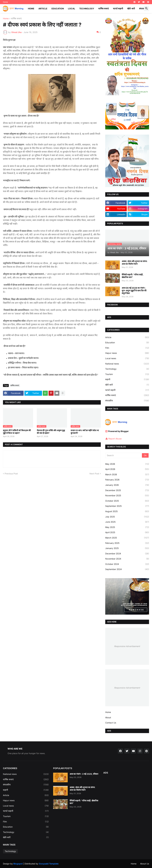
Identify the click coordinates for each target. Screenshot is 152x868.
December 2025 (127, 490)
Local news (127, 358)
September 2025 (127, 506)
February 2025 (127, 543)
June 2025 (127, 522)
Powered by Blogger (117, 431)
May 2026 (127, 464)
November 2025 (127, 496)
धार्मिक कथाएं (104, 9)
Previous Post (11, 474)
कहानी (127, 379)
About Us (145, 864)
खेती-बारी (131, 9)
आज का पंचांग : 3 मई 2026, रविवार (84, 774)
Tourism (127, 374)
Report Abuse (115, 439)
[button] (147, 9)
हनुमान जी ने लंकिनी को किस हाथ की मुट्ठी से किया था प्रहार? (17, 432)
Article (43, 9)
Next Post (94, 474)
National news (127, 364)
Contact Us (111, 723)
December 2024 (127, 554)
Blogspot (18, 864)
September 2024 (127, 569)
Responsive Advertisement (127, 646)
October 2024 (127, 564)
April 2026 (127, 469)
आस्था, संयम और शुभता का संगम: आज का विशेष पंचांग (134, 263)
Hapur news (127, 353)
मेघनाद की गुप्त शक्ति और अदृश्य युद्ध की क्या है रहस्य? (51, 432)
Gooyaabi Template (49, 864)
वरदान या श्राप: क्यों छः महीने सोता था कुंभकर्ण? (85, 432)
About (108, 717)
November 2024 (127, 559)
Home (5, 2)
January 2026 (127, 485)
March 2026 (127, 475)
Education (58, 9)
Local (72, 9)
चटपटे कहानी (118, 9)
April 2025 (127, 532)
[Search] (124, 455)
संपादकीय (143, 9)
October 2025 (127, 501)
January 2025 (127, 548)
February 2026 (127, 480)
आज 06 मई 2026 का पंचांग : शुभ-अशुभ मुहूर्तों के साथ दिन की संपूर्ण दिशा (134, 290)
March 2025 (127, 538)
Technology (87, 9)
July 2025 (127, 517)
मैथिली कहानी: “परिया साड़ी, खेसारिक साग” (132, 276)
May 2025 (127, 527)
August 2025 (127, 511)
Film (127, 348)
